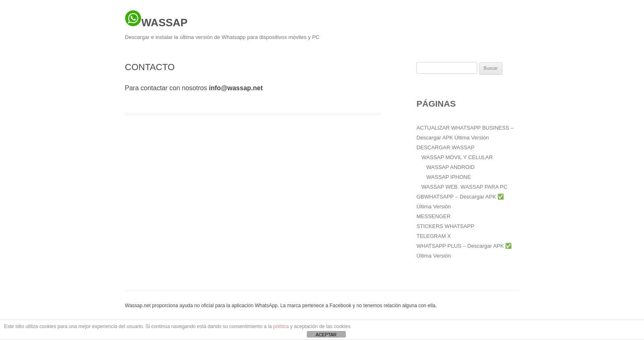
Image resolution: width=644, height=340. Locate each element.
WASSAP (156, 19)
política (281, 326)
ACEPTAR (326, 335)
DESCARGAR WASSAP (445, 147)
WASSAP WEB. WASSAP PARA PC (464, 187)
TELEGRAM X (434, 236)
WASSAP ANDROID (451, 167)
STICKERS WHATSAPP (445, 226)
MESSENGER (434, 216)
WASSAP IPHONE (448, 177)
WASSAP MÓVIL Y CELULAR (457, 157)
